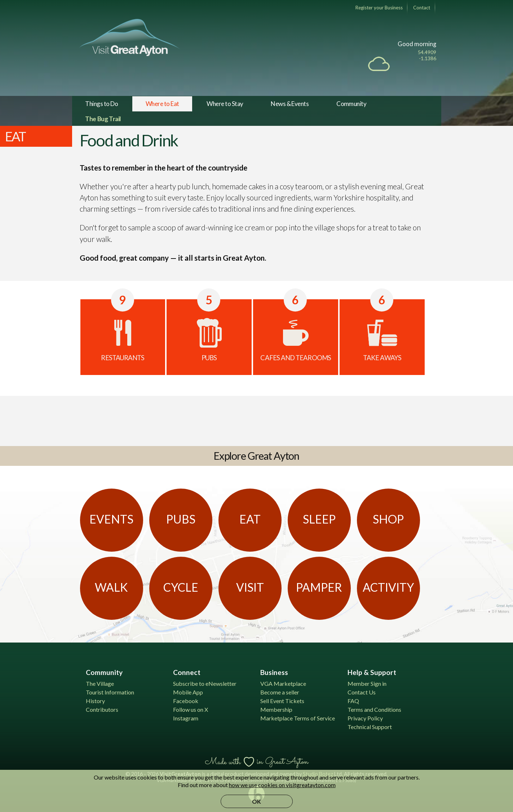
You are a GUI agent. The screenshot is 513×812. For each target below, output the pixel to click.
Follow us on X (191, 709)
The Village (100, 683)
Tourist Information (110, 692)
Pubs (181, 519)
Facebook (186, 701)
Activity (388, 587)
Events (111, 519)
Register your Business (379, 8)
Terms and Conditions (374, 709)
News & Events (290, 104)
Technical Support (370, 727)
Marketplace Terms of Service (298, 718)
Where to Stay (225, 104)
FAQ (353, 701)
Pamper (319, 587)
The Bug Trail (103, 119)
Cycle (181, 587)
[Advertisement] (257, 420)
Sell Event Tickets (282, 701)
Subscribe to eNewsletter (205, 683)
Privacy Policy (365, 718)
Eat (250, 519)
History (95, 701)
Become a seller (280, 692)
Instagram (186, 718)
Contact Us (362, 692)
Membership (276, 709)
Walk (111, 587)
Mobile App (188, 692)
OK (256, 801)
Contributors (102, 709)
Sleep (319, 519)
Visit (250, 587)
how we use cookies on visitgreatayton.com (282, 785)
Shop (388, 519)
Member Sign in (367, 683)
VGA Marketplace (283, 683)
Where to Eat (162, 104)
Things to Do (101, 104)
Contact (422, 8)
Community (351, 104)
